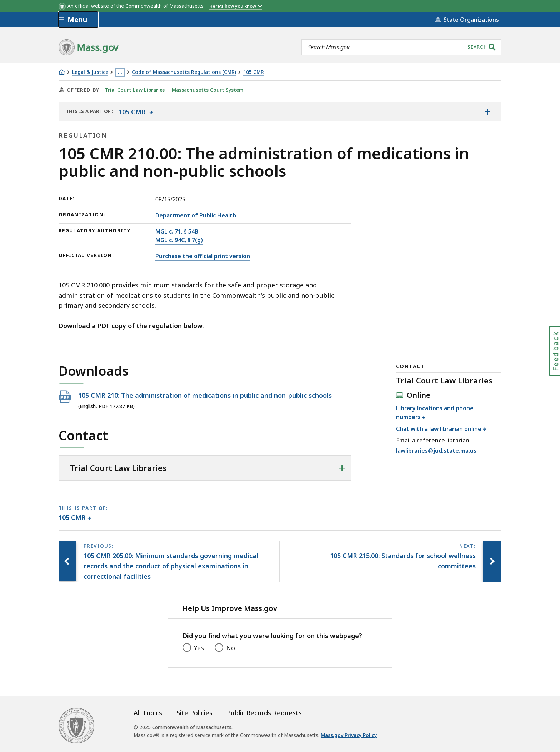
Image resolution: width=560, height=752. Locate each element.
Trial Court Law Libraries (135, 90)
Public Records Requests (264, 713)
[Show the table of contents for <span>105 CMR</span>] (487, 111)
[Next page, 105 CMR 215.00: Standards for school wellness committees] (492, 561)
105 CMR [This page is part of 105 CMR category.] (72, 517)
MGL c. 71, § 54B (177, 231)
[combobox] (401, 47)
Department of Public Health (196, 215)
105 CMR (254, 72)
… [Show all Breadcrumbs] (120, 72)
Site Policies (194, 713)
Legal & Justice (90, 72)
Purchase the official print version (203, 256)
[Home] (62, 72)
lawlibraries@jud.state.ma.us (436, 451)
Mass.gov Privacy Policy (349, 735)
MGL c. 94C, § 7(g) (179, 240)
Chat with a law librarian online (439, 429)
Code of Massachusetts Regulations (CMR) (184, 72)
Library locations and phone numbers (435, 413)
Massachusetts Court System (208, 90)
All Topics (148, 713)
